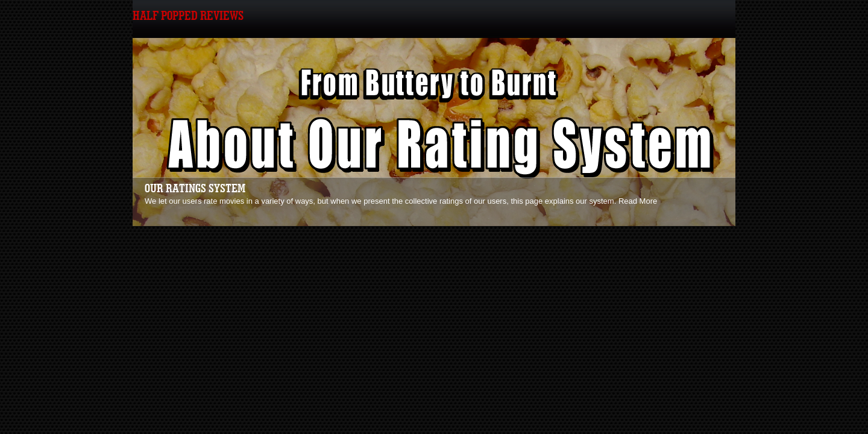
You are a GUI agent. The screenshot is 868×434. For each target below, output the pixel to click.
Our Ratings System (195, 189)
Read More (638, 201)
